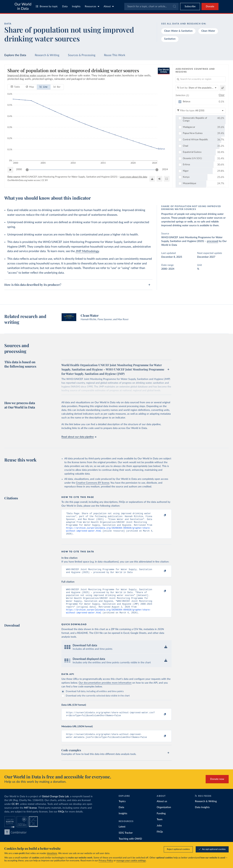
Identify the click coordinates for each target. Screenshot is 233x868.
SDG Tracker (126, 841)
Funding (161, 822)
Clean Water (208, 31)
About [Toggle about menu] (109, 6)
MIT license (30, 816)
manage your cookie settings (131, 861)
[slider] (27, 170)
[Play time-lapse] (10, 170)
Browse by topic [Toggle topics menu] (47, 6)
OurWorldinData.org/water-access (24, 180)
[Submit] (174, 7)
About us (162, 810)
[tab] (15, 87)
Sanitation (170, 39)
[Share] (159, 179)
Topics (122, 810)
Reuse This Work (115, 55)
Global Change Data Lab (55, 805)
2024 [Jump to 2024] (165, 169)
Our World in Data (23, 7)
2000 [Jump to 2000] (19, 169)
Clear (222, 95)
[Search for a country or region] (201, 79)
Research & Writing (47, 55)
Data (65, 7)
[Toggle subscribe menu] (190, 7)
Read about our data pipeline (79, 437)
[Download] (152, 179)
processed (213, 241)
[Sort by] (197, 88)
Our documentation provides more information (105, 690)
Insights (76, 7)
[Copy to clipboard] (161, 515)
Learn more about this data (133, 177)
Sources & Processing (82, 55)
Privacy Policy (106, 861)
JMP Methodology (87, 251)
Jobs (159, 834)
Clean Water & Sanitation (178, 31)
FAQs (61, 820)
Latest (122, 835)
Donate (210, 7)
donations (52, 853)
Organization (164, 816)
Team (160, 828)
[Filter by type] (201, 111)
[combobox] (151, 7)
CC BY (45, 180)
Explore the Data (15, 55)
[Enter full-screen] (167, 179)
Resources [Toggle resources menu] (92, 6)
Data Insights (202, 816)
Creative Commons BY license (93, 483)
